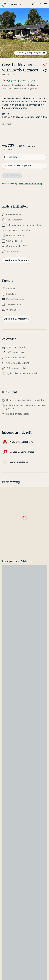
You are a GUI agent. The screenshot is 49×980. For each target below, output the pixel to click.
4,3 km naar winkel (16, 358)
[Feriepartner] (12, 4)
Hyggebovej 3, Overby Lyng (18, 81)
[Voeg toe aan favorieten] (45, 64)
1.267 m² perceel (14, 241)
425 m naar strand (16, 347)
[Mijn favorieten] (39, 4)
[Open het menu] (45, 4)
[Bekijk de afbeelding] (24, 33)
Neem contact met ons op (31, 184)
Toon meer (8, 124)
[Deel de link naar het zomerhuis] (45, 71)
